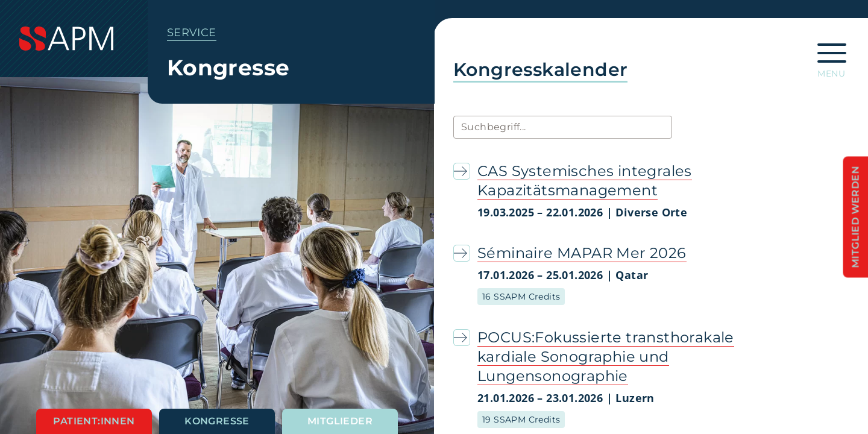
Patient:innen (94, 421)
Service (192, 33)
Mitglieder (340, 421)
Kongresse (217, 421)
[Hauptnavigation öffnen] (832, 57)
